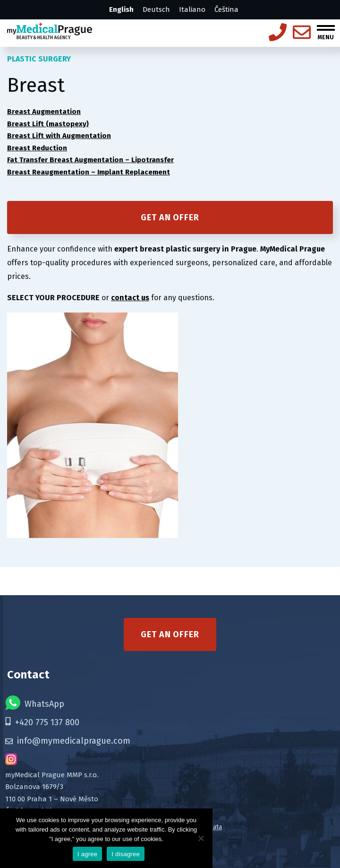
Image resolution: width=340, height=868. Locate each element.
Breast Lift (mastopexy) (48, 124)
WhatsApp (35, 703)
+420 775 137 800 (42, 722)
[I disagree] (201, 838)
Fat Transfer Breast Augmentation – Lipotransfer (90, 160)
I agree (87, 854)
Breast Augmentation (44, 112)
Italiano (192, 9)
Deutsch (156, 9)
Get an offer (170, 217)
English (121, 9)
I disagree (126, 854)
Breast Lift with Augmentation (59, 136)
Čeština (226, 9)
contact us (130, 298)
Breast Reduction (37, 148)
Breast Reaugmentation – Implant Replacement (89, 172)
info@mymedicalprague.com (68, 741)
